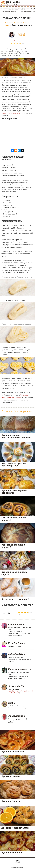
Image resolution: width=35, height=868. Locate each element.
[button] (33, 2)
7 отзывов (18, 41)
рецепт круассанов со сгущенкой (13, 113)
